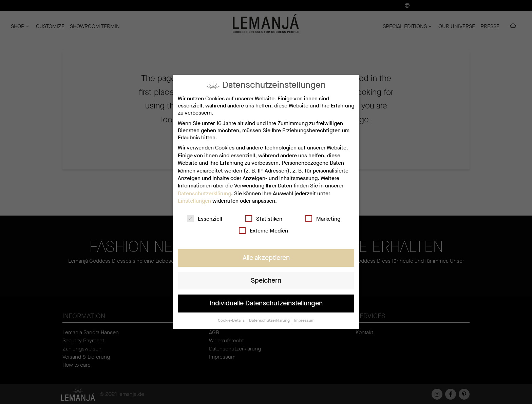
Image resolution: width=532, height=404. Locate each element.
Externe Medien (264, 230)
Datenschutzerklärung (205, 193)
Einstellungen (195, 201)
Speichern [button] (266, 280)
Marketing (322, 219)
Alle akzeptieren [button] (266, 257)
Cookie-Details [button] (232, 320)
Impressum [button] (304, 320)
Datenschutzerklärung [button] (270, 320)
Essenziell (205, 219)
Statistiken (264, 219)
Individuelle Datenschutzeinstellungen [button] (266, 303)
